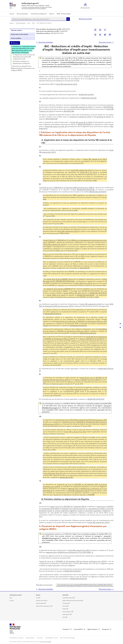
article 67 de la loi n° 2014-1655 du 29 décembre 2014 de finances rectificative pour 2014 (72, 561)
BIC (29, 23)
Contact (12, 601)
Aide (11, 598)
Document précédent (46, 42)
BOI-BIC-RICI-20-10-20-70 (98, 293)
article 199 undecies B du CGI (66, 84)
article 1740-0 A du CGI (82, 283)
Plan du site (40, 638)
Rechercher (68, 19)
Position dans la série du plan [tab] (20, 34)
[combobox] (39, 19)
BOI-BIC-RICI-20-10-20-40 (86, 190)
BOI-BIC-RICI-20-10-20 (89, 98)
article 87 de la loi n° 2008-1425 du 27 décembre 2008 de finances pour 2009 (66, 188)
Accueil (12, 14)
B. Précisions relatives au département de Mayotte (21, 62)
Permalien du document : (45, 585)
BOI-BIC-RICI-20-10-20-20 (96, 399)
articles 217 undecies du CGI (80, 117)
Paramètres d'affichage (69, 638)
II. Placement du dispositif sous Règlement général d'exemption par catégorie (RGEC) (23, 68)
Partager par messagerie (110, 35)
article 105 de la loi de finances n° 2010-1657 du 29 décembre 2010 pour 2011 (75, 338)
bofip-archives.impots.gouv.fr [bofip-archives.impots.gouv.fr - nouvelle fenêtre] (43, 606)
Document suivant (105, 42)
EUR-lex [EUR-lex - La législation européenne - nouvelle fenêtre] (64, 609)
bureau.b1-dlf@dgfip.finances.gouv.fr (73, 62)
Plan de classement (21, 23)
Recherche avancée (85, 19)
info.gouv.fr (66, 629)
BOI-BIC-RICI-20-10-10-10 (98, 192)
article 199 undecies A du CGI (81, 107)
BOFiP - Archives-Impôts (64, 14)
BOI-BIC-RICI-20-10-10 (86, 95)
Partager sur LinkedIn (105, 35)
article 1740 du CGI (71, 293)
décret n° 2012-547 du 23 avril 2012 (87, 380)
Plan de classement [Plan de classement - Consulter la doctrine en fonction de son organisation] (22, 14)
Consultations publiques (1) (39, 14)
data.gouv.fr (106, 629)
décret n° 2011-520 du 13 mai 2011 (91, 339)
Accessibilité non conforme (17, 638)
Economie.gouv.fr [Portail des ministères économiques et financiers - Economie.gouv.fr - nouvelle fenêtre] (67, 612)
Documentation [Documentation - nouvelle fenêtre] (40, 603)
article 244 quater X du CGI (55, 126)
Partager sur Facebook (95, 35)
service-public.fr (79, 629)
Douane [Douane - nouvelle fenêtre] (65, 606)
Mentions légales (30, 638)
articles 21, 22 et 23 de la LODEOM (58, 289)
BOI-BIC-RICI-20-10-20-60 (66, 281)
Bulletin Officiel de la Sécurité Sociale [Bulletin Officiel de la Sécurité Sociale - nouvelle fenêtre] (72, 601)
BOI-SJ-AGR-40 (85, 268)
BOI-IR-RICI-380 (69, 111)
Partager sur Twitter (100, 35)
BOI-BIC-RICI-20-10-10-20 (53, 314)
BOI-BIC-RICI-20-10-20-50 (86, 295)
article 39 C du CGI (88, 172)
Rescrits (52, 14)
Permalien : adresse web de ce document (105, 30)
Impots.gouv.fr (66, 614)
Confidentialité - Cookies (52, 638)
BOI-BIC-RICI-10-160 (84, 124)
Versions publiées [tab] (16, 38)
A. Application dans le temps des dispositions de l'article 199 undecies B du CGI (24, 57)
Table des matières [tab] (16, 30)
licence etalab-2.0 (45, 642)
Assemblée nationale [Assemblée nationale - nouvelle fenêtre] (68, 598)
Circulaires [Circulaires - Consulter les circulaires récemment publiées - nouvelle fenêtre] (65, 603)
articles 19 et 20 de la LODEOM (57, 279)
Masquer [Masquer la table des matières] (16, 43)
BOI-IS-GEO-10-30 (52, 119)
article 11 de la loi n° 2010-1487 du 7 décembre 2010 (67, 507)
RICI (33, 23)
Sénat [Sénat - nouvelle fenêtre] (64, 617)
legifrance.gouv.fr (93, 629)
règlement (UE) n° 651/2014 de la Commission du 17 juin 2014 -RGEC (69, 552)
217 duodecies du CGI (101, 117)
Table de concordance (42, 601)
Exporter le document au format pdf (95, 30)
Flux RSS (38, 598)
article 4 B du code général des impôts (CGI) (94, 74)
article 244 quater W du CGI (81, 122)
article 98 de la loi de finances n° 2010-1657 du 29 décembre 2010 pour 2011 (75, 330)
